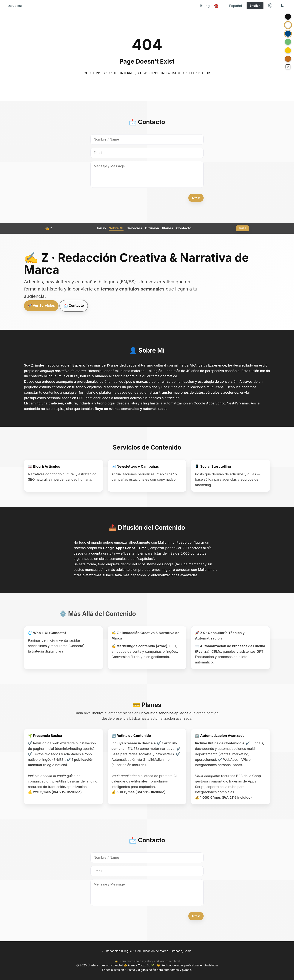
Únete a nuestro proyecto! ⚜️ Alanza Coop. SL (119, 965)
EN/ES (242, 228)
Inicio (101, 228)
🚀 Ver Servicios (41, 306)
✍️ (49, 228)
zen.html (174, 961)
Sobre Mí (116, 228)
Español (235, 6)
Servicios (134, 228)
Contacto (184, 228)
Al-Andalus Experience (208, 365)
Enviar (196, 198)
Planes (167, 228)
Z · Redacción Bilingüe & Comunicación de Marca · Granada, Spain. (147, 951)
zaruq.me (15, 6)
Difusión (152, 228)
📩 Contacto (74, 306)
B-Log (205, 6)
